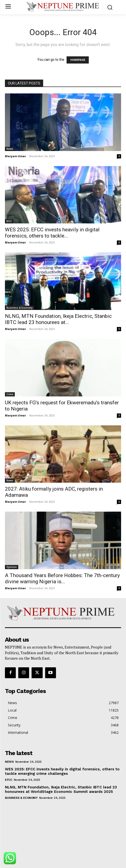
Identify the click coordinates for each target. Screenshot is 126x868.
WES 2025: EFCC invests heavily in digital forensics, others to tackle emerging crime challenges (62, 771)
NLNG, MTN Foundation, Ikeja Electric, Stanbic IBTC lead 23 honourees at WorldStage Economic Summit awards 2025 (61, 789)
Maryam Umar (15, 156)
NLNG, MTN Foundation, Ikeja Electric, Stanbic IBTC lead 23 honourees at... (58, 319)
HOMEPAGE (78, 60)
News (10, 149)
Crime (10, 394)
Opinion (12, 567)
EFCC (9, 221)
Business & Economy (19, 308)
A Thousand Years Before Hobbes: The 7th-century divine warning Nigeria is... (62, 578)
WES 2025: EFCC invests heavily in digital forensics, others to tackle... (52, 233)
